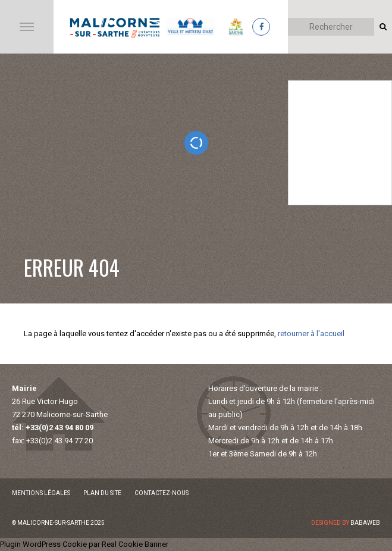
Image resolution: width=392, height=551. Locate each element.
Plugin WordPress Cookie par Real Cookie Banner (84, 544)
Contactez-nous (161, 493)
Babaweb (365, 523)
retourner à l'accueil (311, 334)
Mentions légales (41, 493)
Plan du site (102, 493)
